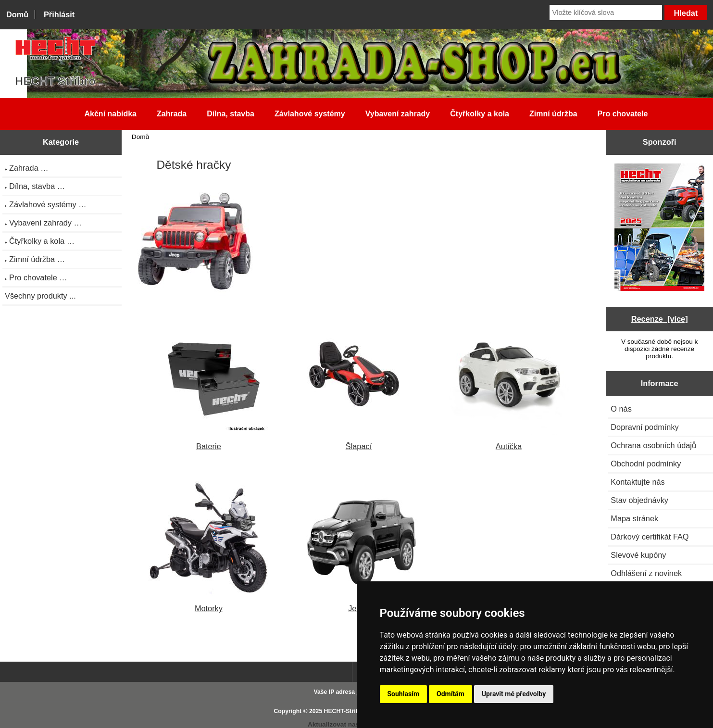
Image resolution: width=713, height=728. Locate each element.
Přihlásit (59, 14)
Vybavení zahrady (398, 114)
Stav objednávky (639, 500)
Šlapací (358, 442)
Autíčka (509, 442)
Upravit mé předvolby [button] (514, 694)
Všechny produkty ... (40, 296)
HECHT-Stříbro (345, 711)
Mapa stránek (634, 518)
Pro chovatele (623, 114)
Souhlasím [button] (404, 694)
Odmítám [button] (450, 694)
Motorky (209, 604)
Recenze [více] (660, 319)
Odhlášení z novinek (646, 573)
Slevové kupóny (638, 555)
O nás (621, 409)
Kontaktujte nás (638, 482)
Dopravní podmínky (644, 427)
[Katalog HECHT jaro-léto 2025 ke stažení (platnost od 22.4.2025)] (659, 228)
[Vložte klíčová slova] (606, 13)
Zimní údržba (553, 114)
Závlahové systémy (310, 114)
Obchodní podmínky (646, 464)
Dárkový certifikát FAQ (650, 537)
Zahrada (172, 114)
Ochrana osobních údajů (653, 445)
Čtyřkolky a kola (480, 114)
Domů (17, 14)
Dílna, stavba (231, 114)
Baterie (209, 442)
